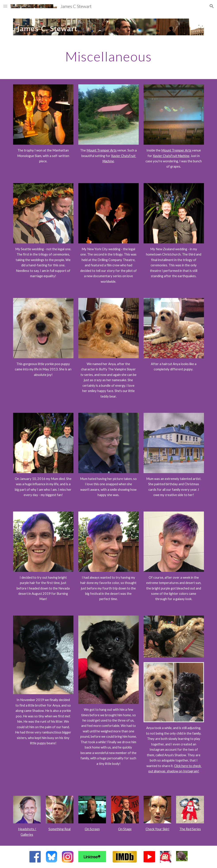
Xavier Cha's (120, 156)
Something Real (60, 829)
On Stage (125, 829)
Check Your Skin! (157, 829)
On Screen (92, 829)
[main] (108, 56)
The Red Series (190, 829)
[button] (5, 6)
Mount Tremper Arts (102, 150)
